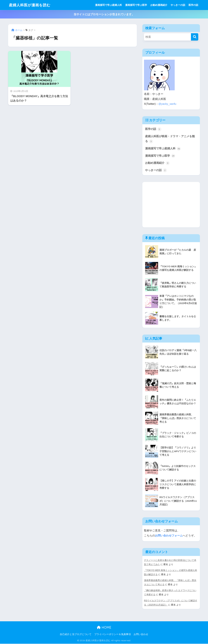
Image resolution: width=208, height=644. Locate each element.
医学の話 (193, 5)
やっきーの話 (178, 5)
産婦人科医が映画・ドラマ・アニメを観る (170, 139)
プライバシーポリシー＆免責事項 (113, 634)
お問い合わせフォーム (169, 536)
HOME (104, 628)
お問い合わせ (141, 634)
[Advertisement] (171, 205)
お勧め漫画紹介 (159, 5)
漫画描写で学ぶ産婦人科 (108, 5)
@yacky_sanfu (167, 104)
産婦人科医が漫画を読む (31, 5)
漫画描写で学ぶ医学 (136, 5)
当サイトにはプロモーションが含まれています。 (104, 14)
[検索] (195, 37)
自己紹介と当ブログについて (76, 634)
